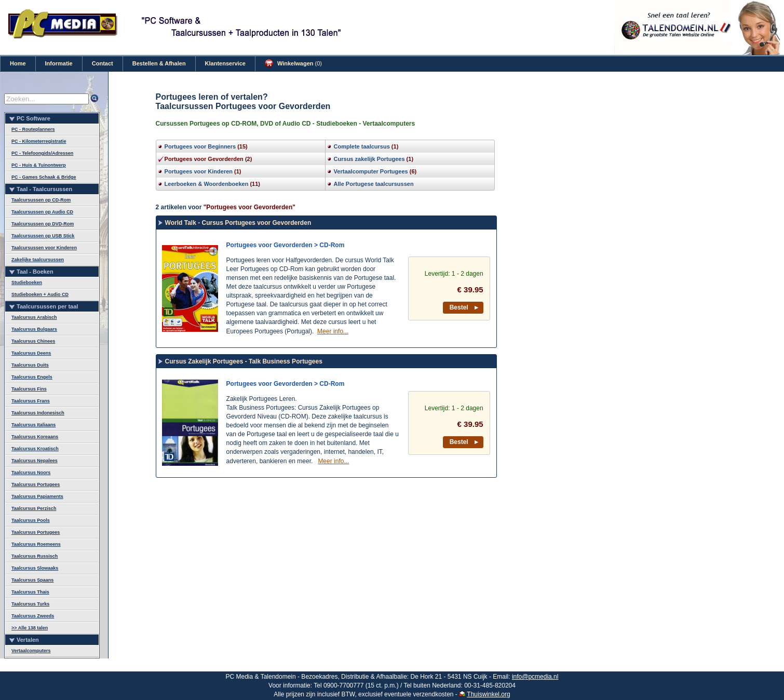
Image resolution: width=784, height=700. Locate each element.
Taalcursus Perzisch (34, 508)
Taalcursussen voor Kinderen (44, 248)
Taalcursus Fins (29, 389)
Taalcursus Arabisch (34, 317)
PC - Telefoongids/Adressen (42, 153)
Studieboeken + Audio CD (40, 294)
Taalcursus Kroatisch (35, 449)
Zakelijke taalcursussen (38, 260)
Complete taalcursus (362, 146)
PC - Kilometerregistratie (39, 141)
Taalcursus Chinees (33, 341)
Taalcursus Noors (31, 473)
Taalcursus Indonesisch (38, 413)
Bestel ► (465, 307)
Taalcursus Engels (32, 377)
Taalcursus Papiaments (37, 496)
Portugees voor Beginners (200, 146)
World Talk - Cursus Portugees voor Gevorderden (238, 223)
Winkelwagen (293, 63)
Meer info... (333, 331)
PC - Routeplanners (33, 129)
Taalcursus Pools (31, 520)
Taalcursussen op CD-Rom (41, 200)
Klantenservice (225, 63)
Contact (103, 63)
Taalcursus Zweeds (33, 616)
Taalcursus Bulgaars (34, 329)
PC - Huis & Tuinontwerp (39, 165)
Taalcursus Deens (31, 353)
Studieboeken (27, 282)
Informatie (59, 63)
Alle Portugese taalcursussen (374, 184)
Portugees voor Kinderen (199, 171)
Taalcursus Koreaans (35, 437)
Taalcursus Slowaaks (35, 568)
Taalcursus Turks (30, 604)
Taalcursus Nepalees (35, 461)
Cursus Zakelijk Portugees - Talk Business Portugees (244, 361)
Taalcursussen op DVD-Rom (43, 224)
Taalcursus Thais (30, 592)
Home (18, 63)
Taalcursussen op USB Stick (43, 236)
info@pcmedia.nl (535, 677)
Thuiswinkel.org (488, 694)
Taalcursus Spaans (32, 580)
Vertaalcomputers (31, 651)
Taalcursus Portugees (36, 484)
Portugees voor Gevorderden (204, 159)
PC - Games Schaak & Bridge (44, 177)
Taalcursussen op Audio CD (42, 212)
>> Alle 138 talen (30, 628)
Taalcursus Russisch (35, 556)
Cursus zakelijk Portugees (369, 159)
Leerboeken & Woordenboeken (207, 184)
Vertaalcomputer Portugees (371, 171)
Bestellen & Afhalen (159, 63)
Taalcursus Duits (30, 365)
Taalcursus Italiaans (33, 425)
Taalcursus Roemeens (36, 544)
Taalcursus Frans (31, 401)
